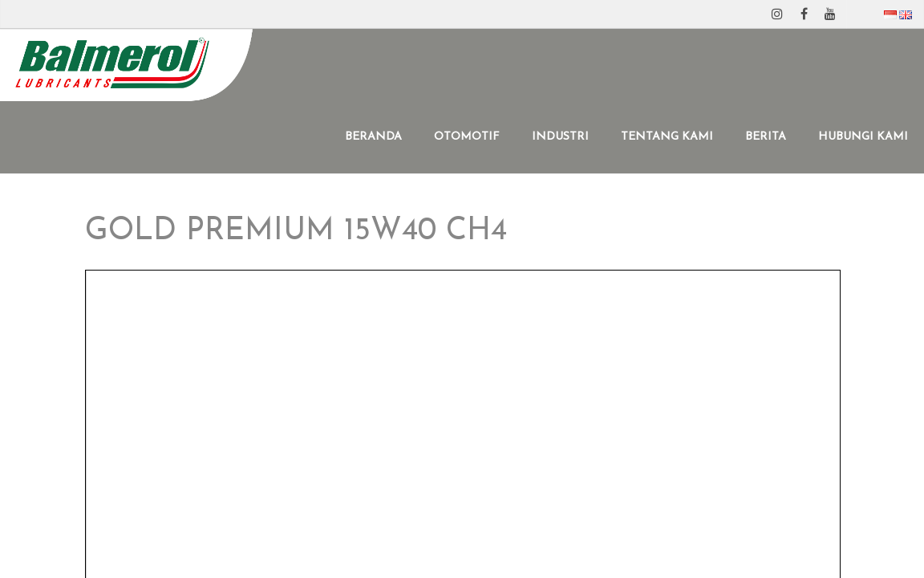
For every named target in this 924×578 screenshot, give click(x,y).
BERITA (766, 137)
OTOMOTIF (467, 137)
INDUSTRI (560, 137)
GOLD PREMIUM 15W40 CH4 (296, 232)
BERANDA (373, 137)
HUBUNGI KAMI (863, 137)
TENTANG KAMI (667, 137)
